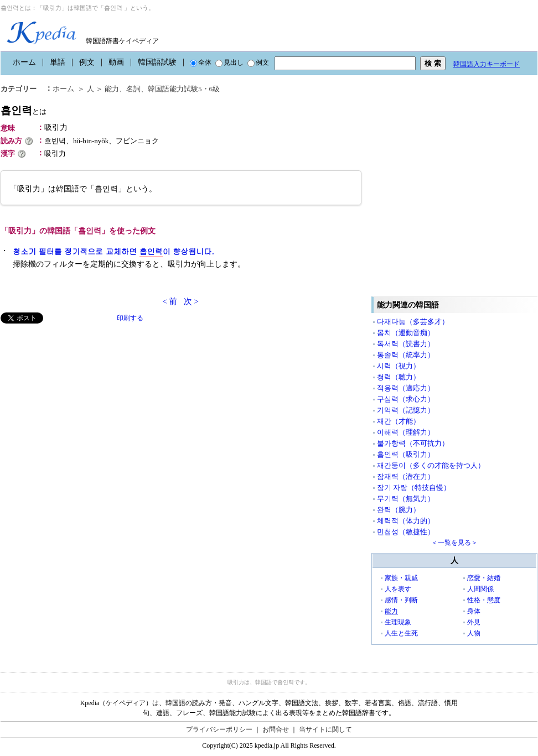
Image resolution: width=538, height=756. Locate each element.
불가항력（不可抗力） (413, 443)
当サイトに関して (325, 729)
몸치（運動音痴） (406, 333)
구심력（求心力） (406, 399)
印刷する (130, 318)
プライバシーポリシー (219, 729)
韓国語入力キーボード (487, 64)
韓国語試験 (157, 62)
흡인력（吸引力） (406, 454)
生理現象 (398, 622)
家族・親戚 (401, 578)
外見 (474, 622)
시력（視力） (399, 366)
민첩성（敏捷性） (406, 532)
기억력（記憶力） (406, 410)
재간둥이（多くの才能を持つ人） (431, 465)
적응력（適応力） (406, 388)
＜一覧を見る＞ (454, 543)
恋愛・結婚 (484, 578)
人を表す (398, 589)
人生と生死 (401, 633)
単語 (58, 62)
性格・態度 (484, 600)
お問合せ (276, 729)
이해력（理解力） (406, 432)
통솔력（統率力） (406, 355)
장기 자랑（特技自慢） (414, 488)
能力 (391, 611)
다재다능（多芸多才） (413, 322)
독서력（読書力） (406, 344)
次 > (191, 301)
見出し (229, 62)
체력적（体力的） (406, 521)
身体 (474, 611)
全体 (201, 62)
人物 (474, 633)
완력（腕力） (399, 510)
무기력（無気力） (406, 499)
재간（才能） (399, 421)
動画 (116, 62)
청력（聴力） (399, 377)
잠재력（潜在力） (406, 476)
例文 (87, 62)
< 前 (170, 301)
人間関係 (480, 589)
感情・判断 (401, 600)
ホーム (24, 62)
